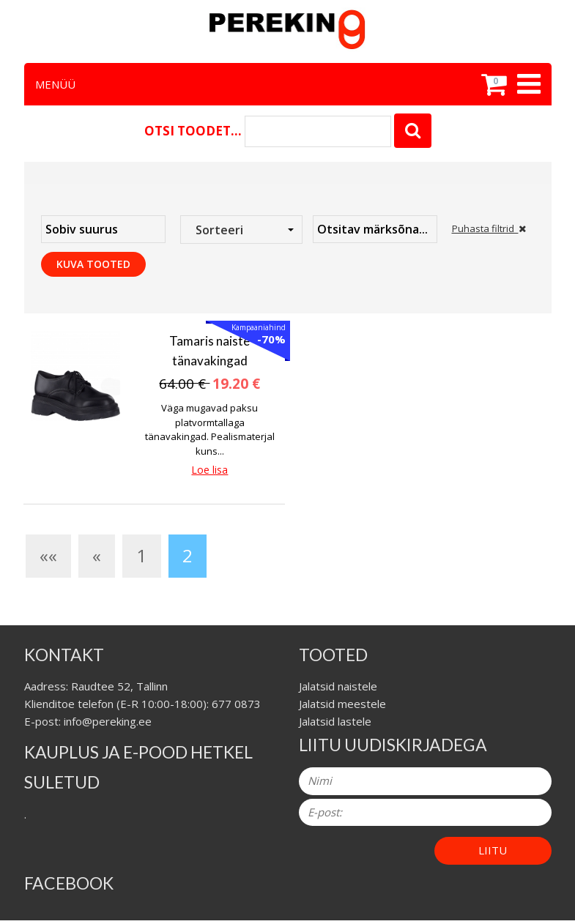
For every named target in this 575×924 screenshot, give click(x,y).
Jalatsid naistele (338, 686)
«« (48, 555)
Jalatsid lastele (335, 721)
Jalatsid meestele (342, 704)
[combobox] (241, 230)
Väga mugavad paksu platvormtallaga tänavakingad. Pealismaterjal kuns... (210, 429)
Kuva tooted (93, 264)
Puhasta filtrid (489, 228)
